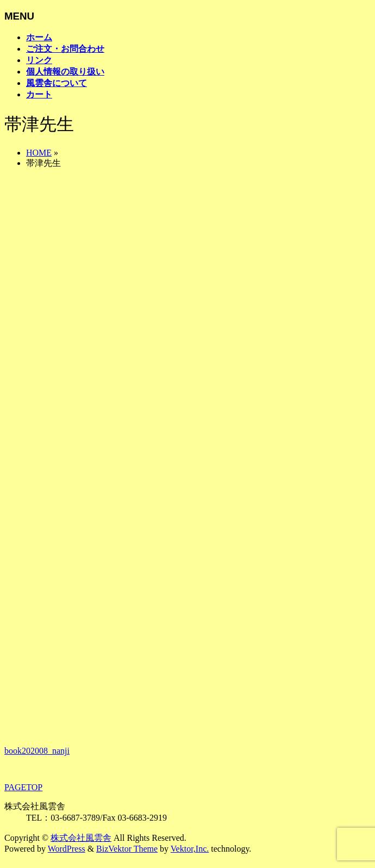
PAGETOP (23, 787)
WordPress (67, 849)
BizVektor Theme (127, 849)
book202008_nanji (37, 751)
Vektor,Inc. (190, 849)
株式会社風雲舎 (81, 838)
